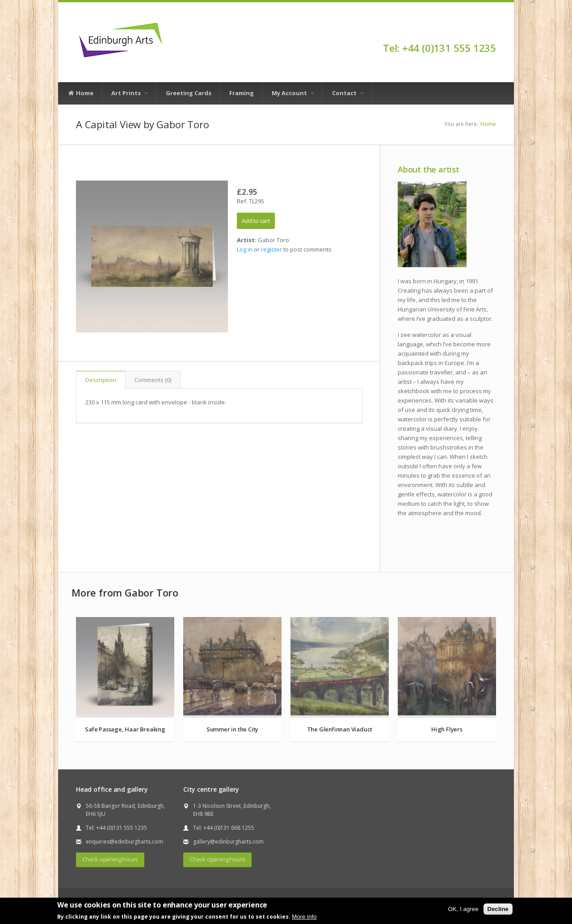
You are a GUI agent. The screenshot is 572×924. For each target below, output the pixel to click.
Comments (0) (153, 380)
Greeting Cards (189, 93)
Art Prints (130, 93)
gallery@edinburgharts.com (228, 842)
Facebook (492, 32)
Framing (242, 93)
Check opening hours (110, 859)
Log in (245, 249)
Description (101, 380)
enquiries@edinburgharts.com (124, 842)
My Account (293, 93)
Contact (348, 93)
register (271, 249)
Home (80, 93)
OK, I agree (463, 909)
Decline (498, 909)
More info (304, 917)
